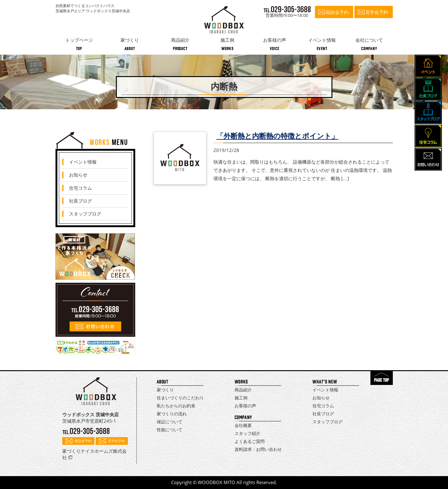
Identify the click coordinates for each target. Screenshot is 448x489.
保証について (170, 422)
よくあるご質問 (250, 441)
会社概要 (243, 425)
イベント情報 (83, 162)
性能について (170, 430)
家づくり (165, 390)
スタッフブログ (85, 214)
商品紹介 (243, 390)
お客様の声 (245, 406)
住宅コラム (80, 188)
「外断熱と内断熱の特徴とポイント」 (278, 136)
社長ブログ (80, 201)
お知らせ (78, 175)
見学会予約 (377, 12)
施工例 (241, 398)
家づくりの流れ (172, 414)
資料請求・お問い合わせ (258, 449)
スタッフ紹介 (247, 433)
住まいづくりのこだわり (180, 398)
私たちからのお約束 (176, 406)
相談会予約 (337, 12)
